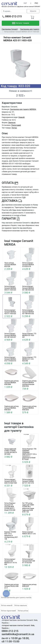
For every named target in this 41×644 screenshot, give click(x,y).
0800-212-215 (12, 16)
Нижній (21, 117)
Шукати (33, 11)
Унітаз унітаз (23, 611)
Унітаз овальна (21, 605)
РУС (36, 3)
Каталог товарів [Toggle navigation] (20, 23)
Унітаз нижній (7, 605)
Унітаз (14, 128)
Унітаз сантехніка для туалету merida (16, 597)
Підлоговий (16, 125)
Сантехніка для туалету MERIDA (23, 109)
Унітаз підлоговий (8, 611)
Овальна (12, 123)
